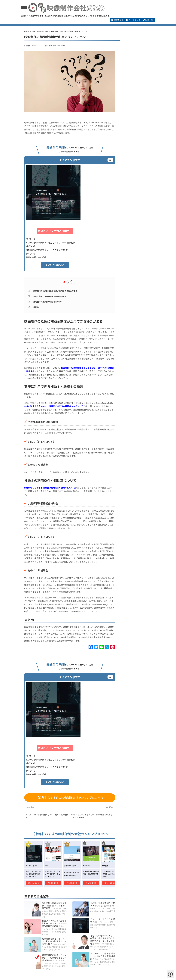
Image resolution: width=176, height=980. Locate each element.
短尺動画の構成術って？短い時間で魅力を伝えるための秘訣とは (134, 334)
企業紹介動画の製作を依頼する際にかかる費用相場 (134, 344)
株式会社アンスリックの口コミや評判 (134, 481)
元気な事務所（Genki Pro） (131, 166)
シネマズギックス (127, 98)
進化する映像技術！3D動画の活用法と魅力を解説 (134, 402)
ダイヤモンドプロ (127, 64)
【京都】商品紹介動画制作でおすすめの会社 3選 (41, 965)
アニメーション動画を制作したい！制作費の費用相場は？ (100, 846)
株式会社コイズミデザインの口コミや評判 (85, 930)
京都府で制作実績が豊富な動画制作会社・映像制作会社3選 (46, 968)
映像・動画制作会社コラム (105, 22)
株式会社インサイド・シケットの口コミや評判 (41, 930)
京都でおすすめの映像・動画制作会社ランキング (71, 23)
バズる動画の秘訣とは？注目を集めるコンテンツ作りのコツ (134, 363)
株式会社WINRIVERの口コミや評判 (135, 457)
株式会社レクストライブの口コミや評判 (134, 449)
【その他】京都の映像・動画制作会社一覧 (140, 22)
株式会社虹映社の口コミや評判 (66, 933)
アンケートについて (79, 972)
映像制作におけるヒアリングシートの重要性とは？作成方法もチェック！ (53, 849)
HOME (36, 22)
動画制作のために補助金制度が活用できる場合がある (55, 235)
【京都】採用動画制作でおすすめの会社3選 (100, 791)
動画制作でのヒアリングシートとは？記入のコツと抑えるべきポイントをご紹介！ (134, 373)
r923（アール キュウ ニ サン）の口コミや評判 (105, 933)
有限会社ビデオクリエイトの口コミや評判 (134, 439)
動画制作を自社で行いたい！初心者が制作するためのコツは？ (53, 829)
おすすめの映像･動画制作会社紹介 (45, 923)
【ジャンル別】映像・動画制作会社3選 (48, 955)
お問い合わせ (99, 972)
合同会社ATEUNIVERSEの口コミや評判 (125, 930)
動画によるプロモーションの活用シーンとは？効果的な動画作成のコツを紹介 (134, 315)
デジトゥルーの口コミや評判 (100, 808)
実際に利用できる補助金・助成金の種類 (49, 240)
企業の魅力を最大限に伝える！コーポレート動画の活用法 (134, 353)
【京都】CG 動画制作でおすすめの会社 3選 (86, 965)
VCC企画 (123, 200)
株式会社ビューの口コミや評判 (34, 933)
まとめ (36, 251)
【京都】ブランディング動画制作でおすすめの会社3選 (44, 961)
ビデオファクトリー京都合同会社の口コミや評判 (134, 465)
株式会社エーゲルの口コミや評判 (134, 489)
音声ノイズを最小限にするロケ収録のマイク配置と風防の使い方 (134, 324)
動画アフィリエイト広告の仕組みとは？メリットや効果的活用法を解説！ (53, 811)
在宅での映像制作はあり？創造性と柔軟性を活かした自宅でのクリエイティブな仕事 (100, 827)
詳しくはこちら (33, 770)
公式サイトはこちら (85, 209)
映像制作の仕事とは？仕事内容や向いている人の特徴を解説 (134, 383)
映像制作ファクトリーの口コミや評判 (134, 423)
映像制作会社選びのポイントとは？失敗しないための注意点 (133, 392)
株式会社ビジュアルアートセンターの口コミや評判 (134, 497)
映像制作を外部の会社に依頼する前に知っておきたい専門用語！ (53, 793)
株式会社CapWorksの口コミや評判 (135, 473)
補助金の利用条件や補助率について (48, 245)
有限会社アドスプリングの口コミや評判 (38, 936)
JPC (122, 132)
